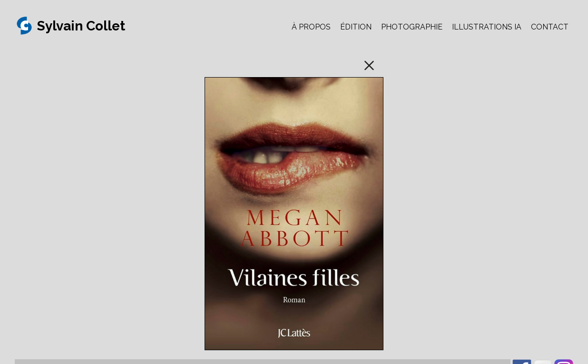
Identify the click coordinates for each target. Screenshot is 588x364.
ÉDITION (356, 27)
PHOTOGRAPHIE (412, 27)
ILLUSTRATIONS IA (487, 27)
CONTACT (550, 27)
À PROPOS (311, 27)
